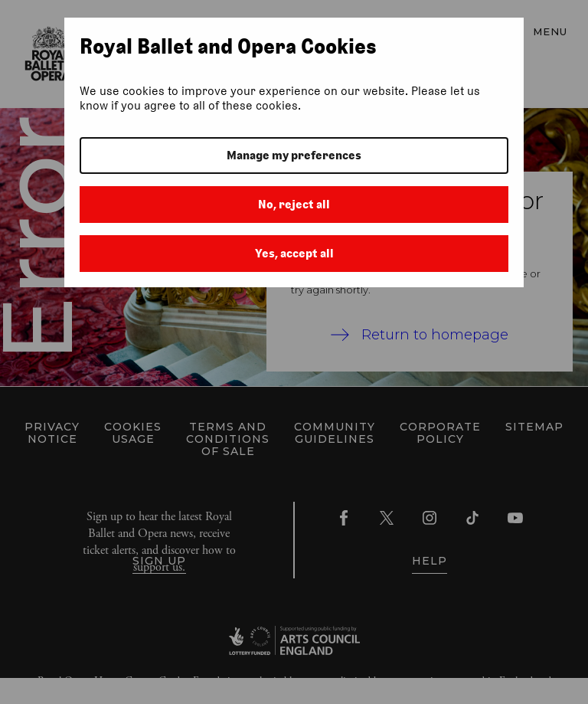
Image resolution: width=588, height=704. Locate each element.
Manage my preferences (294, 155)
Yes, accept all (294, 253)
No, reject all (294, 204)
